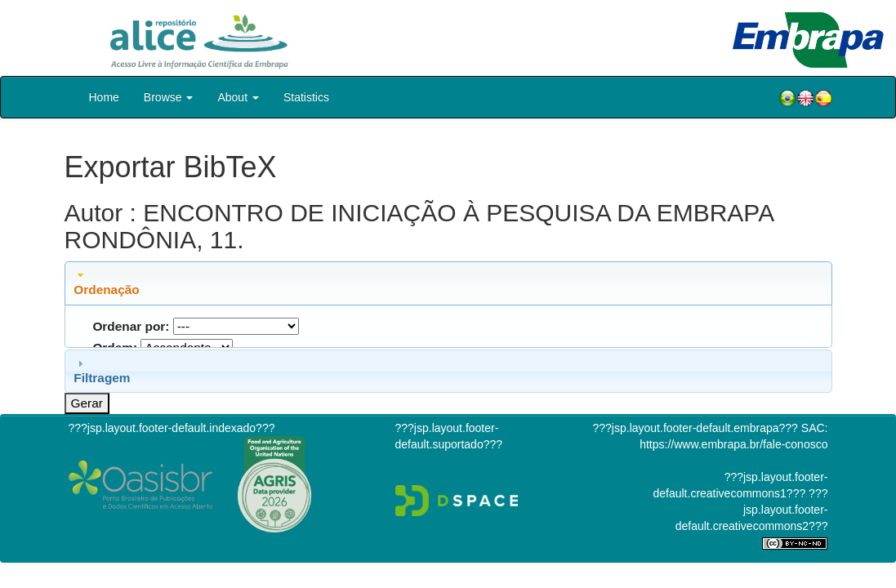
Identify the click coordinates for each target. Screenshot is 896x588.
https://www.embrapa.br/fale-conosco (733, 444)
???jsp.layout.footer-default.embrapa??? (695, 428)
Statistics (306, 97)
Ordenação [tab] (106, 283)
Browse (169, 97)
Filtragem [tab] (102, 371)
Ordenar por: (131, 326)
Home (104, 97)
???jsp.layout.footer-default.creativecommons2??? (752, 510)
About (238, 97)
